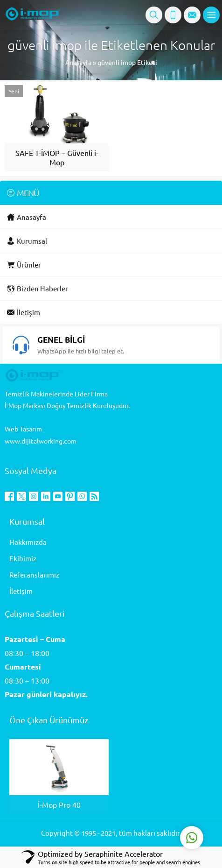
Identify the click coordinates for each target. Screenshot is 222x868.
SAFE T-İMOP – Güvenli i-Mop (57, 157)
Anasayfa (78, 62)
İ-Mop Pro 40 (59, 804)
